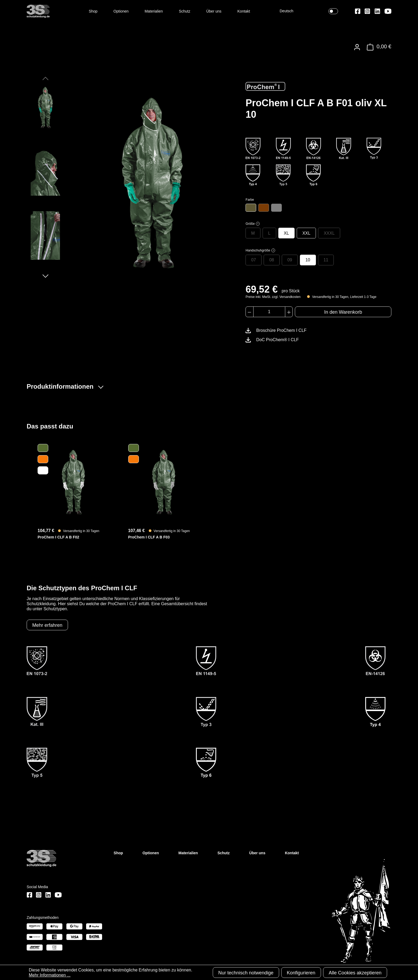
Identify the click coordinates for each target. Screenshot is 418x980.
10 (308, 260)
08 (272, 260)
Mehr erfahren (47, 625)
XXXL (329, 233)
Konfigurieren (301, 973)
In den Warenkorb (343, 312)
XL (287, 233)
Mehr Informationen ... (50, 975)
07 (254, 260)
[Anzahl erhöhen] (289, 312)
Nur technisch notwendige (246, 973)
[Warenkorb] (378, 47)
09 (290, 260)
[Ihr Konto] (357, 47)
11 (326, 260)
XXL (306, 233)
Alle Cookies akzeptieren (355, 973)
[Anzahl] (269, 312)
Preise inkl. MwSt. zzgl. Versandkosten (273, 297)
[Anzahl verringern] (249, 312)
